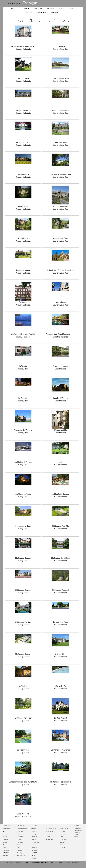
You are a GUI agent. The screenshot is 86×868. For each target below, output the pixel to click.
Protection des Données (60, 863)
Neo (18, 847)
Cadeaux (6, 839)
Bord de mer (21, 834)
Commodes (35, 842)
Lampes (34, 831)
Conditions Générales (40, 863)
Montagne (20, 842)
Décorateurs (50, 831)
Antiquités (6, 834)
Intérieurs (6, 850)
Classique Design (21, 863)
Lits (33, 845)
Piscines (77, 832)
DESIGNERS (38, 9)
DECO (71, 9)
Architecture (7, 829)
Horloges (34, 834)
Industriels (49, 834)
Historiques (21, 837)
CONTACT (55, 13)
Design (5, 837)
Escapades (78, 828)
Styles (76, 836)
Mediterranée (21, 856)
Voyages (5, 856)
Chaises (34, 829)
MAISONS (51, 9)
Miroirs (34, 839)
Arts (4, 831)
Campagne (21, 831)
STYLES (29, 13)
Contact (76, 863)
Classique (20, 853)
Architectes (49, 839)
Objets (5, 842)
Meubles (34, 837)
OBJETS (62, 9)
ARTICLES (14, 9)
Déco (4, 845)
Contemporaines (22, 829)
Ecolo (5, 847)
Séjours (62, 831)
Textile (48, 837)
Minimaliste (21, 845)
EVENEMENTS (41, 13)
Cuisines (63, 847)
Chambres (63, 839)
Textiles (6, 853)
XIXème (20, 850)
